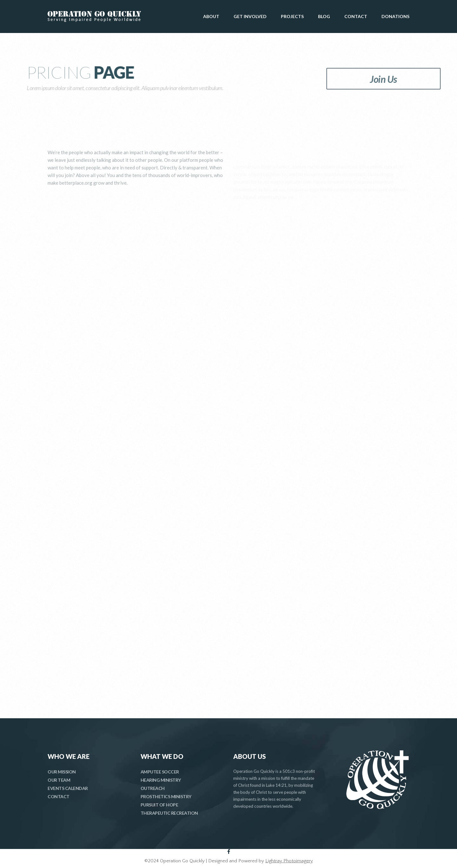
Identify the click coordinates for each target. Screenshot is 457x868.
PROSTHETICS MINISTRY (166, 796)
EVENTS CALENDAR (68, 788)
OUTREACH (153, 788)
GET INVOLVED (250, 16)
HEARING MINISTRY (161, 780)
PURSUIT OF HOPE (159, 805)
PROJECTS (292, 16)
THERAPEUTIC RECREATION (169, 813)
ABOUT (211, 16)
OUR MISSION (62, 772)
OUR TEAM (59, 780)
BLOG (324, 16)
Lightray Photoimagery (289, 861)
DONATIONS (395, 16)
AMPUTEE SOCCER (160, 772)
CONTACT (356, 16)
